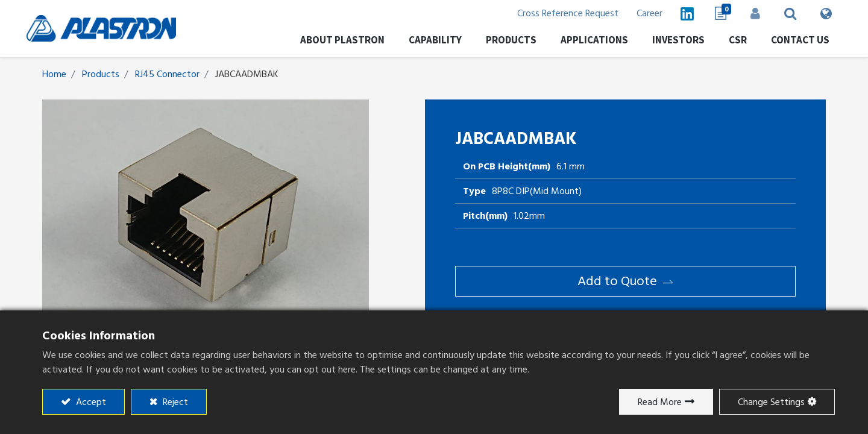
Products (101, 74)
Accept (90, 402)
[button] (785, 13)
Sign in (750, 13)
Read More (660, 402)
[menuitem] (674, 42)
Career (645, 13)
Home (54, 74)
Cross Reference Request (563, 13)
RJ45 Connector (167, 74)
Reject (174, 402)
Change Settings (771, 402)
